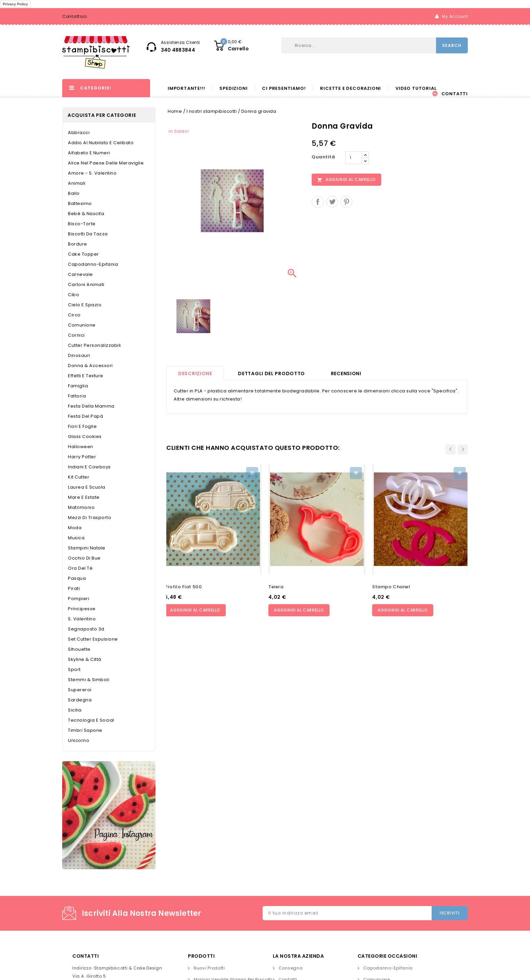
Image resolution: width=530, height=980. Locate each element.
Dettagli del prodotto (271, 373)
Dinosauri (79, 355)
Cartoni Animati (86, 285)
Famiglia (78, 386)
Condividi (318, 202)
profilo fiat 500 (183, 587)
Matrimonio (81, 507)
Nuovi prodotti (209, 968)
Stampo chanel (391, 587)
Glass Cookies (85, 436)
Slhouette (79, 649)
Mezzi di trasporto (90, 518)
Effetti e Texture (86, 376)
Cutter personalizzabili (94, 345)
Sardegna (80, 700)
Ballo (74, 193)
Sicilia (75, 710)
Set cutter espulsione (93, 639)
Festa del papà (86, 416)
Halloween (81, 447)
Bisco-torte (82, 224)
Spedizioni (233, 88)
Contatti (455, 94)
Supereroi (80, 690)
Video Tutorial (416, 88)
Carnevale (80, 274)
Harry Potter (82, 457)
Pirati (74, 588)
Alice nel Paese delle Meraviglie (106, 163)
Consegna (291, 968)
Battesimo (80, 203)
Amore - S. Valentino (92, 173)
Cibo (74, 295)
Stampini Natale (87, 548)
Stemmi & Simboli (89, 680)
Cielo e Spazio (85, 305)
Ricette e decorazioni (351, 88)
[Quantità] (354, 158)
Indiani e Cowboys (89, 467)
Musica (76, 538)
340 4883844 (178, 50)
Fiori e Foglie (82, 426)
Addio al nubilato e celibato (101, 143)
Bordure (78, 244)
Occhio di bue (84, 558)
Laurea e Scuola (87, 487)
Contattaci (75, 16)
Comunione (82, 325)
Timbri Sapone (85, 730)
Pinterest (346, 202)
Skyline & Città (85, 659)
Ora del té (80, 568)
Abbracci (79, 133)
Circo (74, 315)
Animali (77, 183)
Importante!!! (186, 88)
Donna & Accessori (90, 366)
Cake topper (83, 254)
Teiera (276, 587)
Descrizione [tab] (195, 373)
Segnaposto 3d (86, 629)
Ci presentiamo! (284, 88)
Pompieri (79, 599)
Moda (75, 528)
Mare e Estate (84, 497)
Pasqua (77, 578)
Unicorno (79, 740)
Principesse (82, 609)
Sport (74, 669)
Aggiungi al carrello (346, 180)
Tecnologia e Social (91, 720)
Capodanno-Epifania (93, 264)
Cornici (76, 335)
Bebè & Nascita (86, 214)
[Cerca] (328, 45)
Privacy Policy (15, 4)
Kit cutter (79, 477)
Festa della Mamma (91, 406)
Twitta (332, 202)
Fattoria (77, 396)
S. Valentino (82, 619)
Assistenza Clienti (180, 42)
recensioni (346, 373)
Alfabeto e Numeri (89, 153)
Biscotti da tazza (88, 234)
